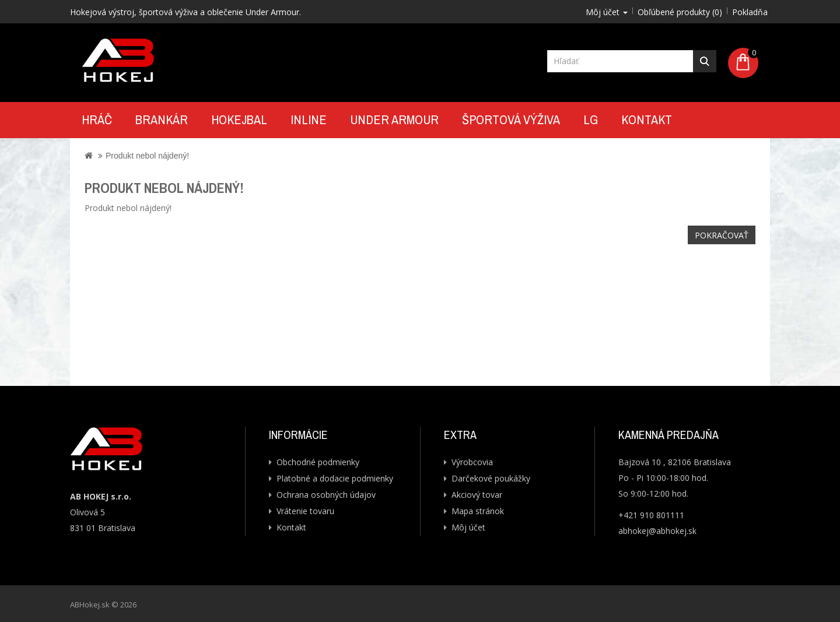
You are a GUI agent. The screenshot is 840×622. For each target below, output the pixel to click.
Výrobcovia (472, 462)
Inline (309, 120)
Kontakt (647, 120)
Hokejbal (239, 120)
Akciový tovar (477, 495)
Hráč (97, 120)
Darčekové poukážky (491, 478)
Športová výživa (511, 120)
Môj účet (468, 527)
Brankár (162, 120)
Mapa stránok (478, 511)
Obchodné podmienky (318, 462)
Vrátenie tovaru (305, 511)
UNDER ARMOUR (394, 120)
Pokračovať (722, 235)
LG (591, 120)
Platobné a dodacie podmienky (335, 478)
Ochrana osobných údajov (326, 495)
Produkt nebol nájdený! (147, 156)
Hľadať (705, 61)
